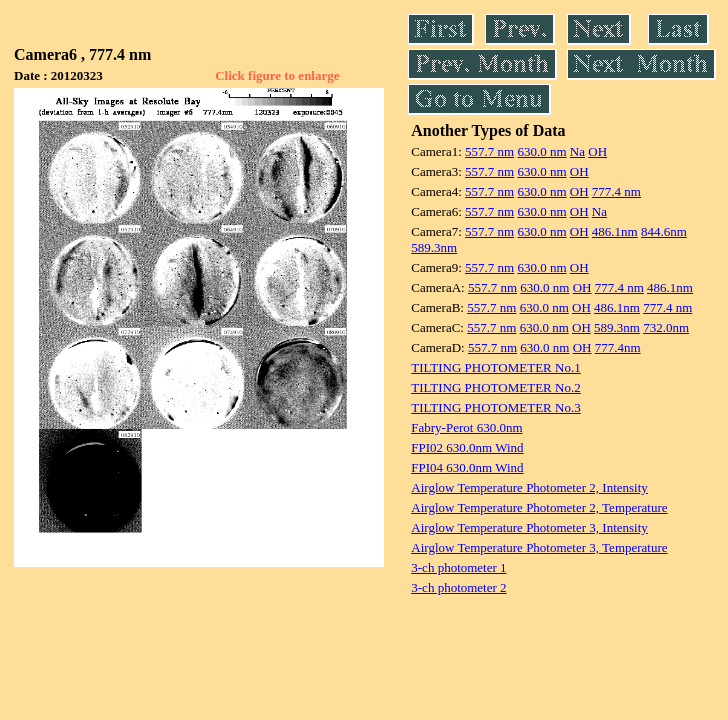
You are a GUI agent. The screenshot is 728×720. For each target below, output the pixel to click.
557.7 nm (489, 151)
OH (597, 151)
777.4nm (618, 347)
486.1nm (615, 231)
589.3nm (434, 247)
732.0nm (666, 327)
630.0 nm (541, 151)
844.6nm (664, 231)
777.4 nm (616, 191)
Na (577, 151)
